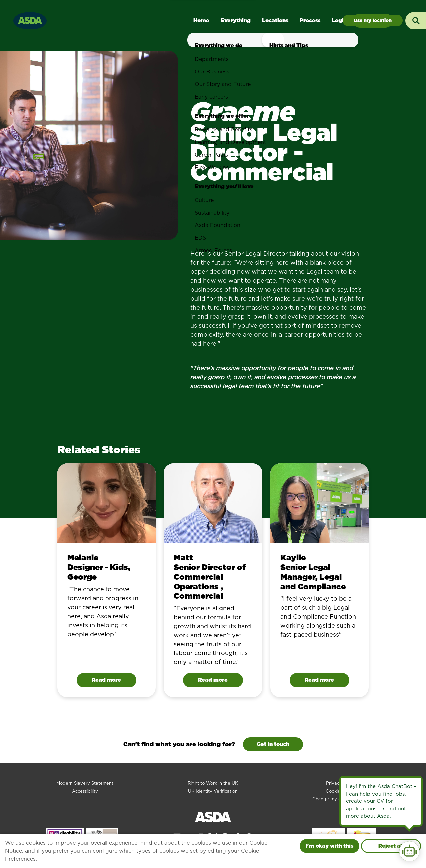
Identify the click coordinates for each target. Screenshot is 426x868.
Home (201, 20)
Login (339, 20)
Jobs (373, 20)
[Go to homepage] (30, 20)
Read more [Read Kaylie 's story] (319, 680)
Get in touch (273, 744)
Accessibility (85, 791)
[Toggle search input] (416, 21)
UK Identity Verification (213, 791)
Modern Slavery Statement (85, 783)
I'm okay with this (329, 846)
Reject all (391, 846)
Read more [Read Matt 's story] (213, 680)
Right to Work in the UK (213, 783)
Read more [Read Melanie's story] (106, 680)
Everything (236, 20)
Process (310, 20)
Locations (275, 20)
